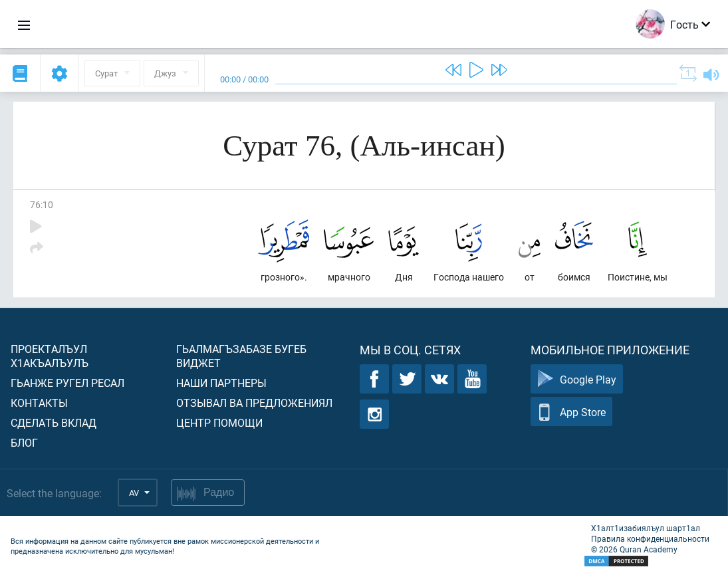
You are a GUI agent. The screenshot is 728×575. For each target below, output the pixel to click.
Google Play (577, 379)
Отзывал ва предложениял (254, 402)
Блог (24, 442)
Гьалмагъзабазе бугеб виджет (241, 356)
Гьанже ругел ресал (67, 383)
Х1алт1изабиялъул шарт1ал (646, 528)
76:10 (42, 204)
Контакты (39, 402)
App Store (571, 412)
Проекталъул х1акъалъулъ (50, 356)
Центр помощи (219, 422)
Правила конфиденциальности (650, 538)
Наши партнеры (221, 383)
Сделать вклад (54, 422)
